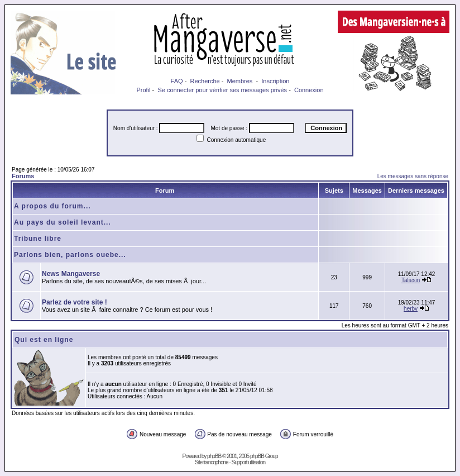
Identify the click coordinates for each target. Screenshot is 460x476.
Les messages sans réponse (413, 176)
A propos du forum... (52, 206)
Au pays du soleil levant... (63, 222)
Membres (240, 81)
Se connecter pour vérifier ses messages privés (222, 90)
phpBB (214, 456)
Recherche (205, 81)
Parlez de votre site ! (75, 302)
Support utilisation (249, 462)
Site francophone (212, 462)
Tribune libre (38, 239)
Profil (143, 90)
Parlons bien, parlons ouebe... (70, 255)
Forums (23, 176)
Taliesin (411, 280)
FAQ (177, 81)
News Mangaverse (71, 274)
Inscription (275, 81)
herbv (411, 309)
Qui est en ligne (44, 340)
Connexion (309, 90)
